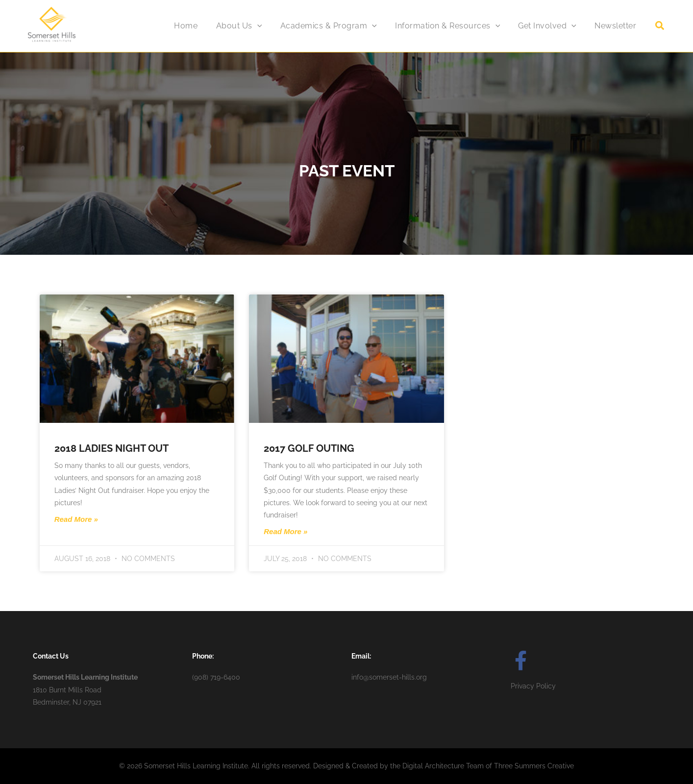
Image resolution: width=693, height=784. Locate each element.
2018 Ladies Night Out (111, 448)
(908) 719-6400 (216, 677)
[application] (269, 26)
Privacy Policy (533, 686)
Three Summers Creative (534, 766)
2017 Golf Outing (309, 448)
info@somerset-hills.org (389, 677)
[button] (660, 27)
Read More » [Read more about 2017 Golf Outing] (285, 531)
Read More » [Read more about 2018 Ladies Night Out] (76, 519)
